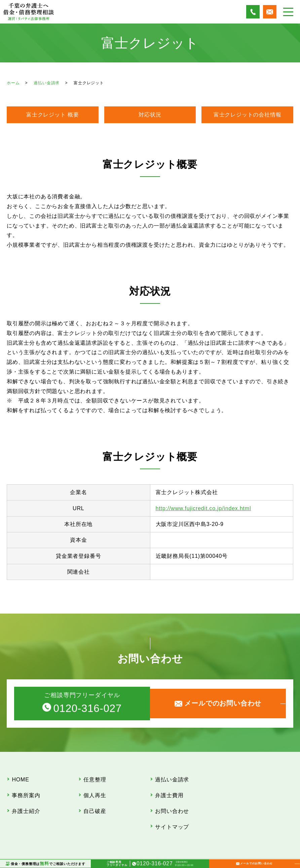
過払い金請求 (47, 83)
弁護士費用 (170, 788)
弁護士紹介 (26, 799)
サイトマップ (172, 809)
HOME (21, 777)
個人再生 (95, 788)
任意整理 (95, 777)
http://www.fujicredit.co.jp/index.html (203, 508)
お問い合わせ (172, 799)
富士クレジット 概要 (52, 115)
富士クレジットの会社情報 (248, 115)
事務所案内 (26, 788)
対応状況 (150, 115)
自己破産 (95, 799)
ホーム (13, 83)
